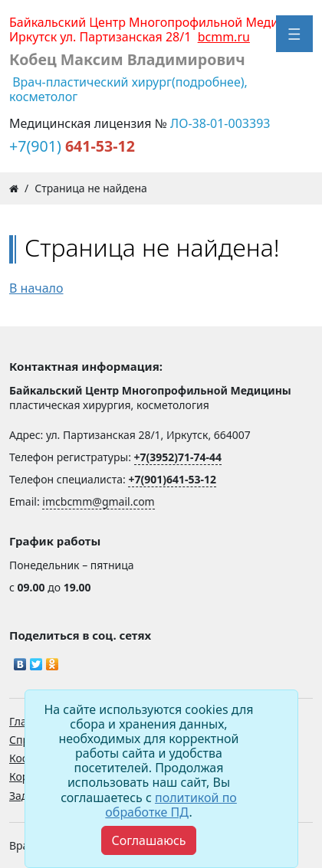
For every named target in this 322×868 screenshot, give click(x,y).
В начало (36, 288)
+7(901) (72, 146)
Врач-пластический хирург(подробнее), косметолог (128, 89)
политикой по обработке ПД (171, 805)
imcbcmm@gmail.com (98, 501)
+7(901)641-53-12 (172, 479)
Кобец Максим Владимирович (127, 59)
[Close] (148, 840)
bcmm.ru (224, 37)
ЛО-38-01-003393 (220, 123)
